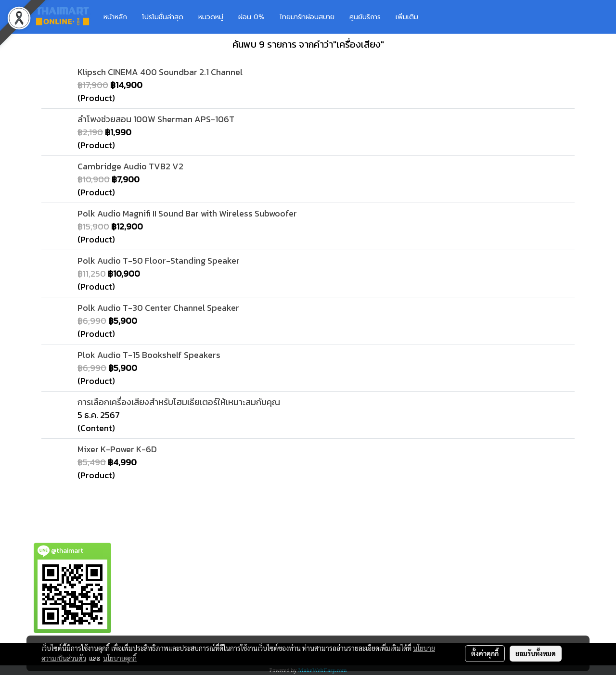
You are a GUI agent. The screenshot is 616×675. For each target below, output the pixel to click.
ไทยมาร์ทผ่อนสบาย (307, 17)
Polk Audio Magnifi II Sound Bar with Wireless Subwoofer (187, 213)
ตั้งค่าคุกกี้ (485, 653)
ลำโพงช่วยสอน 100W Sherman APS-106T (156, 119)
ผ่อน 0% (251, 17)
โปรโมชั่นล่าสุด (163, 17)
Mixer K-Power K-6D (117, 449)
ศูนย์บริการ (365, 17)
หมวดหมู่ (211, 17)
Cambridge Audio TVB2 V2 (130, 166)
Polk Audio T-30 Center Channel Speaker (158, 308)
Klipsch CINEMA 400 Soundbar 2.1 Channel (160, 72)
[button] (440, 17)
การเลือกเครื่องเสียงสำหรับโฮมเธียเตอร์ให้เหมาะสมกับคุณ (179, 402)
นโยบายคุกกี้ (120, 658)
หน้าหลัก (115, 17)
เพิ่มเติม (407, 17)
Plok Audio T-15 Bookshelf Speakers (149, 355)
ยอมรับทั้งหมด (536, 653)
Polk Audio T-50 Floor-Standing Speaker (159, 261)
